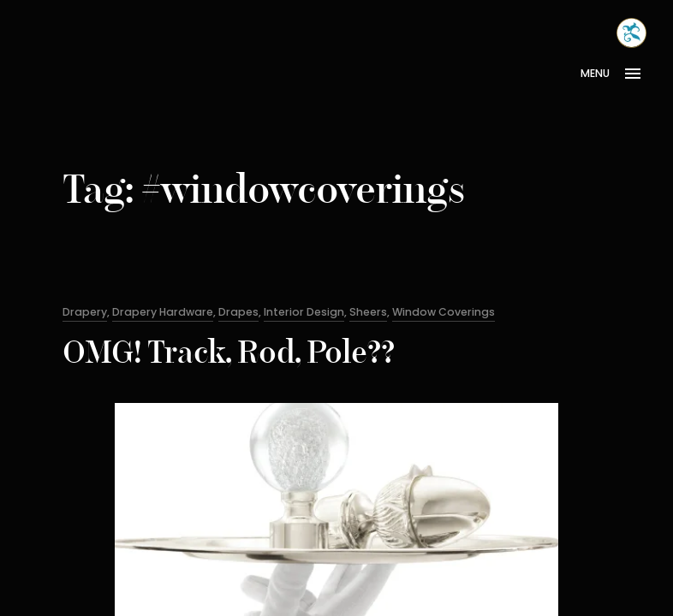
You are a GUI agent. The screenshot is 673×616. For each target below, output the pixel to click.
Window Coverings (444, 312)
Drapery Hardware (163, 312)
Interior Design (304, 312)
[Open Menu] (617, 73)
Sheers (368, 312)
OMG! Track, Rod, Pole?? (229, 355)
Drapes (238, 312)
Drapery (85, 312)
